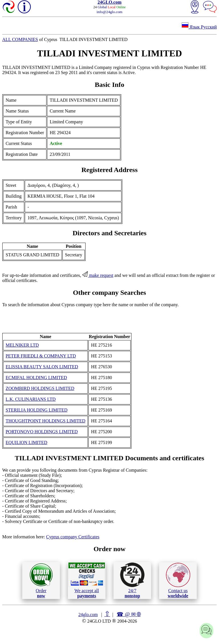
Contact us (178, 580)
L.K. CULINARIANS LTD (31, 399)
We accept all (87, 580)
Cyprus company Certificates (73, 537)
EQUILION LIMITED (27, 442)
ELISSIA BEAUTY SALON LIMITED (42, 367)
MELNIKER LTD (22, 345)
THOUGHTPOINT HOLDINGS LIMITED (46, 421)
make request (98, 275)
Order (41, 580)
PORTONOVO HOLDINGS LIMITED (42, 432)
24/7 (132, 580)
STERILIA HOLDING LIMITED (37, 410)
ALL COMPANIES (20, 39)
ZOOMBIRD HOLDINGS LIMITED (40, 388)
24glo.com (88, 615)
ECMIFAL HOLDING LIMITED (36, 378)
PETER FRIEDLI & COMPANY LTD (41, 356)
